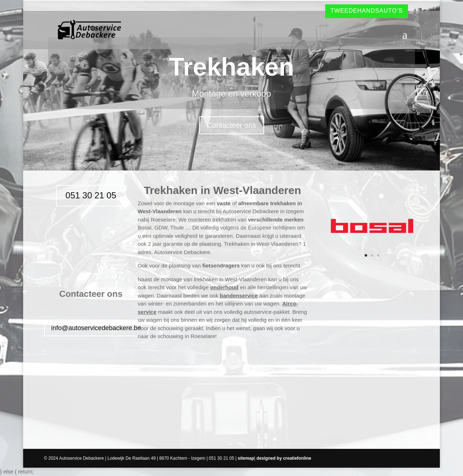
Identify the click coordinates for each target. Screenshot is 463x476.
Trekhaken (231, 67)
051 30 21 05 (91, 195)
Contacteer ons (231, 125)
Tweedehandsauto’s (367, 11)
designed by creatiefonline (284, 458)
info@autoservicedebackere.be (96, 328)
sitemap (246, 458)
